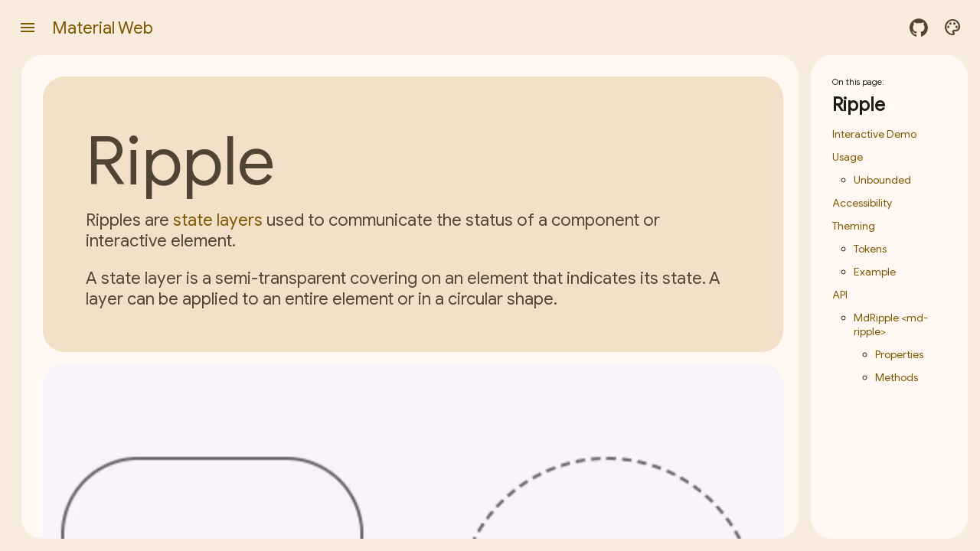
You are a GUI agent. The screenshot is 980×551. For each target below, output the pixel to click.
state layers (218, 220)
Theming (854, 226)
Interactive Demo (874, 134)
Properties (899, 354)
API (840, 295)
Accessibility (862, 203)
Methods (897, 377)
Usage (848, 157)
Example (875, 272)
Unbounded (882, 180)
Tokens (870, 249)
